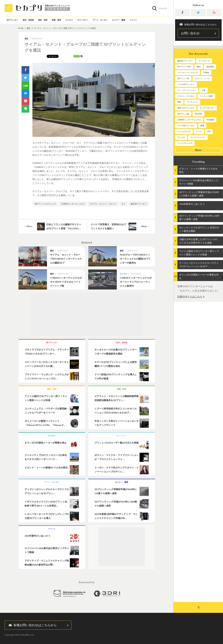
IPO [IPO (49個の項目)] (209, 132)
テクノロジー (83, 20)
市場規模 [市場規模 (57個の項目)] (210, 120)
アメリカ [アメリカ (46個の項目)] (181, 137)
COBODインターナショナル (73, 204)
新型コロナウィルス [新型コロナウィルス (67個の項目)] (186, 108)
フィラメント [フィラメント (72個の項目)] (192, 102)
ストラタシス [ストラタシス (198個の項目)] (204, 61)
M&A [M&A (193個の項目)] (199, 67)
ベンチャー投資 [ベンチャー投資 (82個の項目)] (206, 96)
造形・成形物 (28, 20)
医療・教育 (56, 20)
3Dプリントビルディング (45, 204)
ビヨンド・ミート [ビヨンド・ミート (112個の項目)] (202, 79)
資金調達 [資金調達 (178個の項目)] (210, 67)
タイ (123, 204)
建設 (29, 28)
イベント (133, 20)
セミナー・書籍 (119, 20)
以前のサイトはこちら (190, 297)
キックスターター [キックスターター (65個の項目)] (207, 108)
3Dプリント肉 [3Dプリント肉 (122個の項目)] (183, 79)
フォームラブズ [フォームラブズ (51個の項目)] (184, 132)
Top (22, 28)
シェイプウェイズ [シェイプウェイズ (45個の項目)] (185, 143)
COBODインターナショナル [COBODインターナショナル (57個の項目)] (189, 120)
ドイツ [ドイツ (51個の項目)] (199, 132)
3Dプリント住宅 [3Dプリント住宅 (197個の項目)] (184, 67)
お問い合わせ (190, 33)
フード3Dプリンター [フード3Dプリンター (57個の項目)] (186, 126)
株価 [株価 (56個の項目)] (202, 126)
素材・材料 (43, 20)
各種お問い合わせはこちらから (32, 625)
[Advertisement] (87, 314)
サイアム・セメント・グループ (103, 204)
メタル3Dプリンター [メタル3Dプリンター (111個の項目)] (186, 84)
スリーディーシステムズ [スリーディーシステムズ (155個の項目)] (188, 73)
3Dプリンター (12, 20)
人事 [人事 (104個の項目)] (203, 90)
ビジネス (69, 20)
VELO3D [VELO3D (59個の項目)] (198, 114)
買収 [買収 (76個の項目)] (179, 102)
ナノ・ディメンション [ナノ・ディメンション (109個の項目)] (187, 90)
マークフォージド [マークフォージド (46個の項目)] (198, 137)
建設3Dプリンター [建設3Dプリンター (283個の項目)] (185, 61)
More (198, 150)
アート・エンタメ (100, 20)
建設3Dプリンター (138, 204)
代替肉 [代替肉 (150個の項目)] (206, 73)
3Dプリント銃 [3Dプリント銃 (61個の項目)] (183, 114)
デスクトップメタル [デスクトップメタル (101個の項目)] (186, 96)
